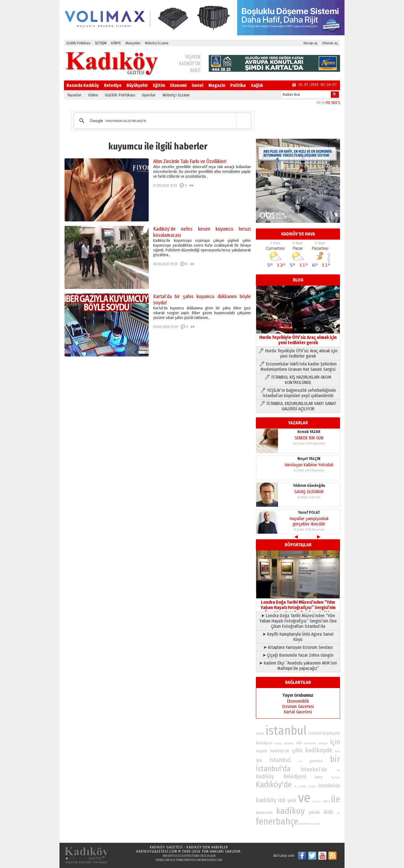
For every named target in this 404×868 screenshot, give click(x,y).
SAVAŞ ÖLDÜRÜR (309, 492)
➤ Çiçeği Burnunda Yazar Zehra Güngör (298, 655)
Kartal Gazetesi (298, 712)
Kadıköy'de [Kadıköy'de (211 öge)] (274, 785)
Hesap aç (311, 43)
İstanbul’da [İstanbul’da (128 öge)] (314, 769)
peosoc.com (163, 860)
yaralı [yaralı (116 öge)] (314, 812)
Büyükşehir (137, 85)
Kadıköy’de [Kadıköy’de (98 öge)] (280, 751)
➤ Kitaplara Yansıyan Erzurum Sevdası (298, 647)
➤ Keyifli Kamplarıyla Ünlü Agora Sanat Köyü (298, 637)
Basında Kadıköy (83, 85)
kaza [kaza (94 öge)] (319, 777)
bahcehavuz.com (212, 860)
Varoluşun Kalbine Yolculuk (309, 465)
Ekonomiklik (298, 701)
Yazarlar (74, 95)
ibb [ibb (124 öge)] (282, 800)
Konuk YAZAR (309, 432)
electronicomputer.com (185, 860)
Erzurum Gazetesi (298, 706)
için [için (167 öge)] (335, 742)
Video (93, 95)
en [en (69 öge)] (296, 786)
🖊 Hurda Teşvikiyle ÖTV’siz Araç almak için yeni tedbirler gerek (298, 353)
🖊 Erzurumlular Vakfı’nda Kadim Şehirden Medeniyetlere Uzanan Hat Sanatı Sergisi (298, 367)
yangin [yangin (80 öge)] (323, 743)
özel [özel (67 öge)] (300, 761)
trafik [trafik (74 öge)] (302, 786)
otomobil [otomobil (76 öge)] (310, 743)
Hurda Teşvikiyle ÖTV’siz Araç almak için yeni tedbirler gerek (298, 337)
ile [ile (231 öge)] (336, 799)
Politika (238, 85)
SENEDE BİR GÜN (309, 438)
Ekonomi (178, 85)
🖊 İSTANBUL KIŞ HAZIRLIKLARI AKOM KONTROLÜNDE (298, 380)
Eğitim (159, 85)
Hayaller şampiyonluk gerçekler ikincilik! (309, 521)
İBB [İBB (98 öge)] (259, 761)
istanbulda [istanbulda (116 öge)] (329, 786)
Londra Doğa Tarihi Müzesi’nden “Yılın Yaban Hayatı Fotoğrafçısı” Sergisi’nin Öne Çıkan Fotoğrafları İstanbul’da (298, 605)
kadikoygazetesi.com (157, 851)
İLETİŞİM (101, 43)
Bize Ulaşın (208, 856)
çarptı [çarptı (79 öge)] (312, 786)
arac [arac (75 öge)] (338, 751)
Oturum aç (330, 43)
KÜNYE (116, 43)
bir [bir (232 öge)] (335, 759)
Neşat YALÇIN (309, 459)
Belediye (113, 85)
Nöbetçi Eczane (157, 43)
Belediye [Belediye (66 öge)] (317, 801)
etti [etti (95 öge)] (299, 743)
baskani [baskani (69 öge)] (336, 777)
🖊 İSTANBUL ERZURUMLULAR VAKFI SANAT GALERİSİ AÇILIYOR (298, 406)
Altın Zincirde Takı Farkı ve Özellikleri (190, 161)
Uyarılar (149, 95)
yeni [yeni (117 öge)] (292, 800)
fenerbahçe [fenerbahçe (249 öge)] (277, 822)
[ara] (161, 121)
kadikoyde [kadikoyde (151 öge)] (319, 750)
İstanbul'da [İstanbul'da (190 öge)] (273, 769)
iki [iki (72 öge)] (338, 813)
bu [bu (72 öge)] (338, 770)
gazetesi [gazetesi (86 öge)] (316, 761)
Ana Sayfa (169, 856)
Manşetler (133, 43)
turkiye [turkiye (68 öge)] (278, 744)
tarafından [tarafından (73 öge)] (306, 824)
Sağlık (257, 85)
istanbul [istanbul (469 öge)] (286, 731)
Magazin (217, 85)
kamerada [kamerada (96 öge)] (264, 813)
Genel (198, 85)
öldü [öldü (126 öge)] (328, 812)
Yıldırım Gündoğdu (309, 486)
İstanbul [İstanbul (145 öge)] (280, 760)
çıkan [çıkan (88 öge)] (260, 733)
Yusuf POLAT (309, 512)
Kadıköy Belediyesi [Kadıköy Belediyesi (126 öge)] (281, 776)
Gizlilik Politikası (78, 43)
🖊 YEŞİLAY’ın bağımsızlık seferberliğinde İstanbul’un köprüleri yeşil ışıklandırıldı (298, 393)
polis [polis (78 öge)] (326, 801)
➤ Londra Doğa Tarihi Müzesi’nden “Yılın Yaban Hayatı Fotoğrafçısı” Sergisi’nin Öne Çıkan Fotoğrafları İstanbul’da (298, 621)
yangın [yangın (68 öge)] (317, 824)
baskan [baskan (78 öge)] (289, 743)
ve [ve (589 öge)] (304, 798)
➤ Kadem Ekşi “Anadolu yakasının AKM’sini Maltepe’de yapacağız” (298, 666)
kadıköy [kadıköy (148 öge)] (266, 800)
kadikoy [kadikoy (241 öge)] (290, 811)
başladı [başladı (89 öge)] (261, 751)
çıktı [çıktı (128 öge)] (297, 750)
